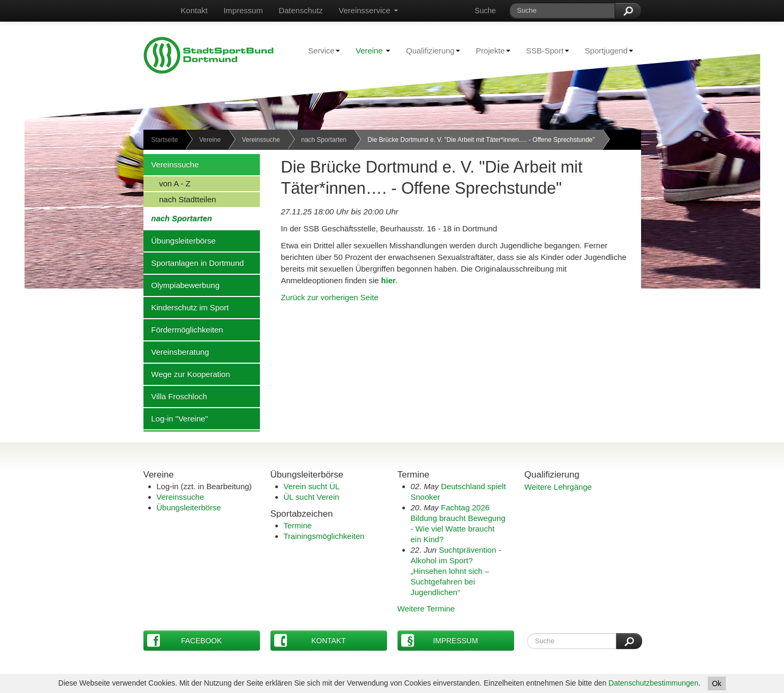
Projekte (489, 50)
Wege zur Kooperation (187, 374)
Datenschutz (300, 10)
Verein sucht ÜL (312, 486)
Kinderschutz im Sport (186, 307)
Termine (298, 525)
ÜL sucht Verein (312, 497)
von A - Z (167, 183)
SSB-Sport (544, 50)
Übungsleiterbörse (180, 240)
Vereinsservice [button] (368, 10)
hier (389, 280)
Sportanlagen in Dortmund (194, 263)
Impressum (243, 10)
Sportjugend (605, 50)
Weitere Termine (426, 609)
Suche (485, 11)
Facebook (185, 640)
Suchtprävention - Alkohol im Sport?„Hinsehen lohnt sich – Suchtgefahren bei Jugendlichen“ (456, 571)
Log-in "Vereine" (176, 418)
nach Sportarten (324, 140)
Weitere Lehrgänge (558, 487)
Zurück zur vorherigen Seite (330, 297)
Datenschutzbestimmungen (654, 683)
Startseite (165, 140)
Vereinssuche (261, 140)
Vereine (373, 51)
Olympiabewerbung (182, 285)
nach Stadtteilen (180, 199)
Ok (717, 683)
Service (320, 50)
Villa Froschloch (175, 396)
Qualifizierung (429, 50)
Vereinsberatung (176, 352)
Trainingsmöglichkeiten (324, 536)
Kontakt (194, 10)
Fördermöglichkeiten (183, 329)
